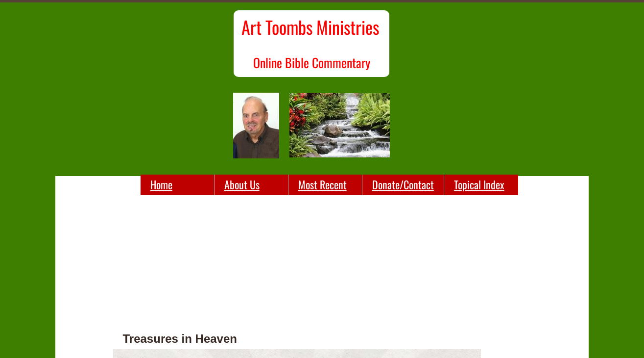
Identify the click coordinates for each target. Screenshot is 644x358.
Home (161, 184)
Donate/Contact (403, 184)
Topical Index (479, 184)
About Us (242, 184)
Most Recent (322, 184)
